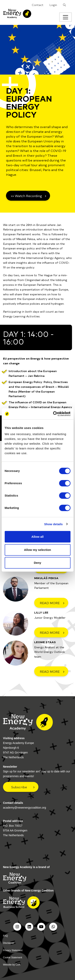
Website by (12, 965)
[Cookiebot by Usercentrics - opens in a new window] (53, 414)
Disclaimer (9, 943)
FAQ (5, 936)
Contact (38, 5)
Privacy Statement (13, 950)
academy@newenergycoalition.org (24, 808)
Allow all (37, 537)
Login (53, 5)
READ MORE (50, 603)
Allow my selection (37, 550)
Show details (53, 524)
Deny (37, 563)
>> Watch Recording (26, 196)
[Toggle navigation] (65, 17)
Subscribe (19, 787)
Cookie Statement (12, 958)
